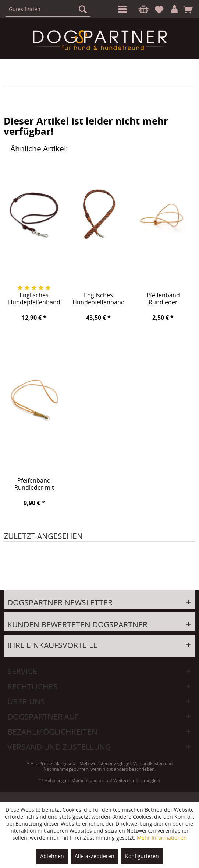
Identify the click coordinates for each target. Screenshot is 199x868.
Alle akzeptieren (95, 856)
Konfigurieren (142, 856)
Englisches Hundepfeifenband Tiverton (34, 299)
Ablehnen (52, 856)
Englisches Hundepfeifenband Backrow (99, 299)
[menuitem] (121, 9)
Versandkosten (148, 764)
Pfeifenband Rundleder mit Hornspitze (34, 484)
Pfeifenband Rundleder (163, 299)
